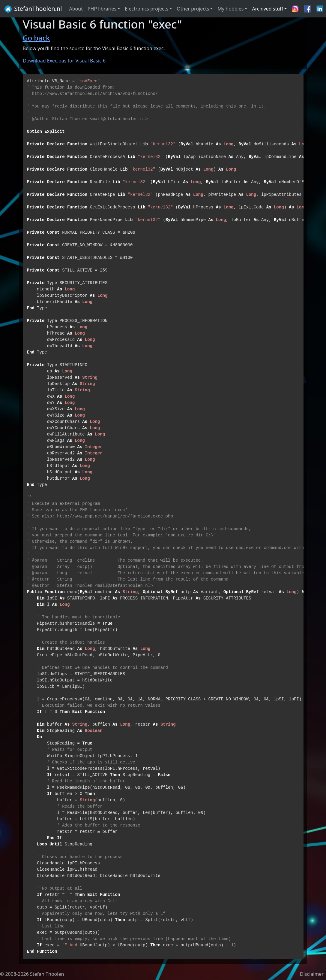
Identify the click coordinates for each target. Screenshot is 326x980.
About (76, 9)
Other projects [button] (193, 9)
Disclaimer (312, 974)
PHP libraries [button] (102, 9)
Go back (36, 38)
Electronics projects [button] (147, 9)
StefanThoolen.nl (33, 9)
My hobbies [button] (230, 9)
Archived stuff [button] (268, 9)
